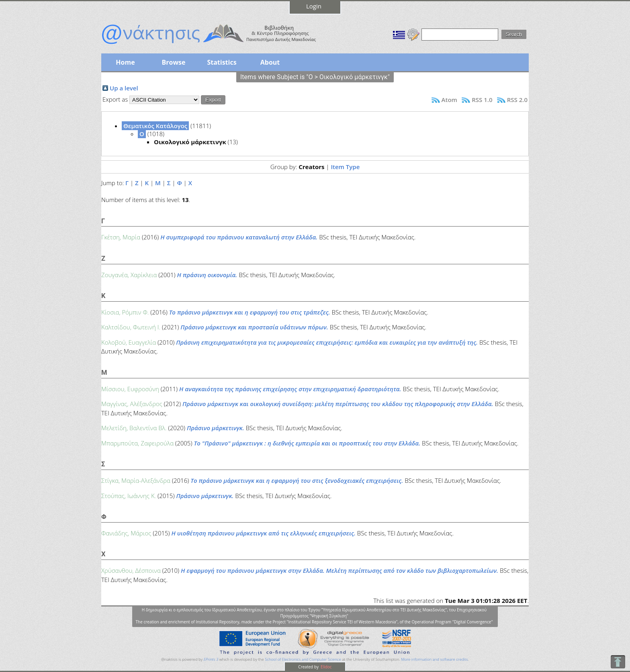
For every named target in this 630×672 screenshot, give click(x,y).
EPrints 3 (211, 659)
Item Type (345, 167)
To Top (618, 662)
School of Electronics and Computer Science (303, 659)
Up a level (124, 88)
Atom (449, 100)
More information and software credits (434, 659)
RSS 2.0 (517, 100)
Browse (173, 62)
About (270, 62)
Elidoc (326, 667)
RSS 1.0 (482, 100)
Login (314, 6)
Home (125, 62)
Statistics (222, 62)
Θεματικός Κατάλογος (155, 126)
